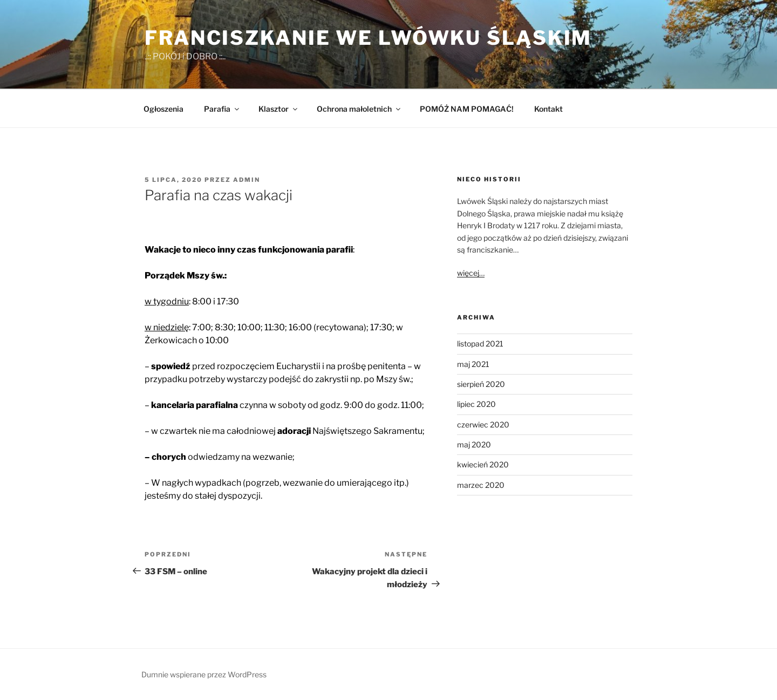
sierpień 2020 (481, 384)
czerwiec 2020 (483, 424)
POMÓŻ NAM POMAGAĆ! (467, 109)
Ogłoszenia (163, 109)
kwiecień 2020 (483, 464)
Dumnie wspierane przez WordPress (204, 674)
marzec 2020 (481, 485)
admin (247, 180)
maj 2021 (473, 364)
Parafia (222, 109)
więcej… (471, 273)
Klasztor (279, 109)
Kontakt (548, 109)
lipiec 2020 (476, 404)
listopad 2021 (480, 344)
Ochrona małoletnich (359, 109)
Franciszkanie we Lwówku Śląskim (368, 38)
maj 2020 (474, 444)
